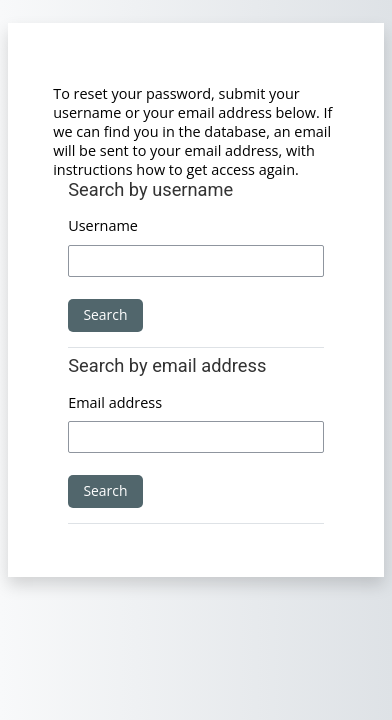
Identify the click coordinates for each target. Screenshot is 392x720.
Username (103, 225)
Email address (115, 402)
